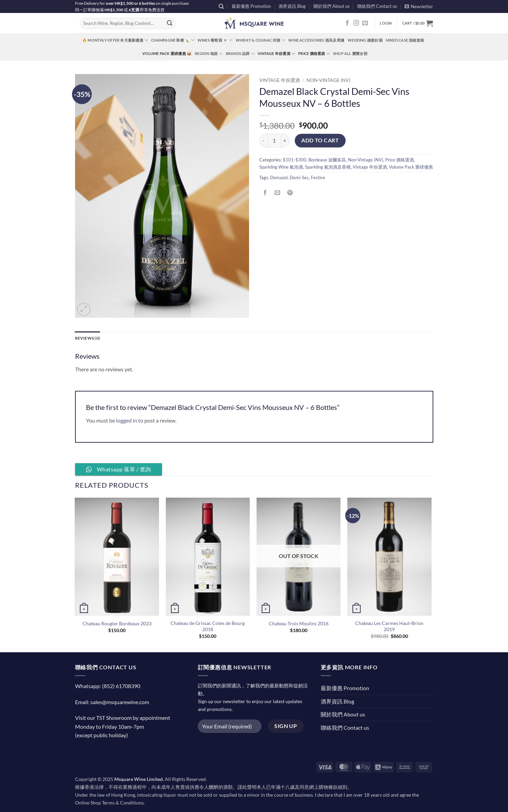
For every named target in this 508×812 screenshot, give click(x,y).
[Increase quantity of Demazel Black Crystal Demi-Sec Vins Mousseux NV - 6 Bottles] (285, 141)
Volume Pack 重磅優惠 (411, 167)
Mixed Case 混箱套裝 (405, 40)
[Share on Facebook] (265, 193)
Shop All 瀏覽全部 (350, 53)
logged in (127, 421)
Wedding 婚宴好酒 (365, 40)
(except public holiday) (101, 735)
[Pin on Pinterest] (290, 193)
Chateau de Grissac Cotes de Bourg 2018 (208, 626)
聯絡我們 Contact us (377, 6)
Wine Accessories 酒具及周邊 (316, 40)
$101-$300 (295, 160)
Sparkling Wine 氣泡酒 (281, 167)
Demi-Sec (299, 177)
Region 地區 (208, 54)
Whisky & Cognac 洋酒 (260, 40)
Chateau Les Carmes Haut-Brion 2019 (389, 626)
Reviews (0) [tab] (89, 338)
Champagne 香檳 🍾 (173, 40)
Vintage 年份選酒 (276, 54)
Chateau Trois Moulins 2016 (299, 624)
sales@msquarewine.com (120, 702)
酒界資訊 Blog (292, 6)
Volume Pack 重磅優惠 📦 (167, 53)
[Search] (221, 6)
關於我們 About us (332, 6)
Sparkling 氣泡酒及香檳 (328, 167)
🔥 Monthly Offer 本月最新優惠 (115, 40)
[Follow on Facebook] (347, 23)
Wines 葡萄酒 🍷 (215, 40)
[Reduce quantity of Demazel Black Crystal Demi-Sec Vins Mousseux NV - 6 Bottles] (263, 141)
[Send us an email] (365, 23)
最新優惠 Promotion (251, 6)
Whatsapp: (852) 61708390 (108, 686)
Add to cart (320, 140)
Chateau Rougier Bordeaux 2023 (117, 624)
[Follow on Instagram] (356, 23)
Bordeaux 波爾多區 (327, 160)
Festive (318, 177)
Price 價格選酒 (314, 54)
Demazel (279, 177)
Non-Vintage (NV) (328, 80)
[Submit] (170, 24)
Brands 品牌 (240, 54)
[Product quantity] (274, 141)
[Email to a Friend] (278, 193)
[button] (419, 6)
